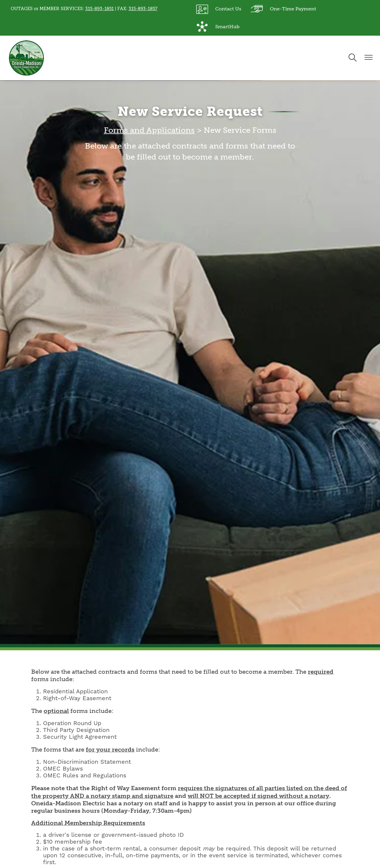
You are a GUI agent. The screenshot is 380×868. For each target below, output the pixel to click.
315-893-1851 (99, 9)
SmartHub (218, 27)
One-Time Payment (284, 9)
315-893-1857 (143, 9)
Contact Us (219, 9)
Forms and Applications (149, 130)
